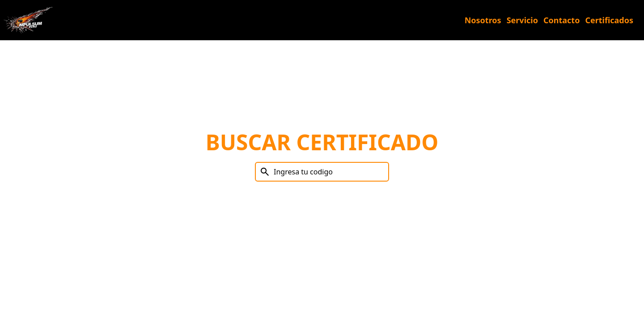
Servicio (522, 20)
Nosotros (483, 20)
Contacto (561, 20)
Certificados (609, 20)
